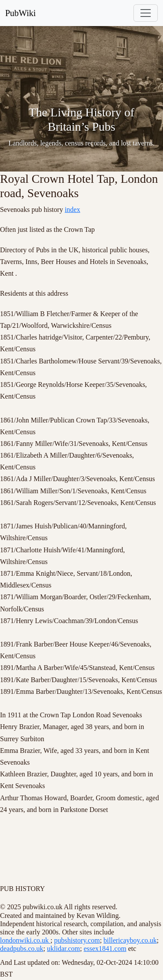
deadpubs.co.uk (22, 949)
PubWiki (20, 13)
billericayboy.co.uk (130, 940)
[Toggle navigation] (146, 13)
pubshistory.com (77, 940)
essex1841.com (105, 949)
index (73, 210)
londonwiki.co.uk (25, 940)
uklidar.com (63, 949)
